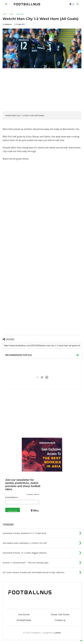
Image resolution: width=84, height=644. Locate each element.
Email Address (12, 497)
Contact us (60, 620)
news (11, 14)
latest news (20, 14)
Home (4, 14)
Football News (24, 620)
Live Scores (24, 614)
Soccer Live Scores (60, 614)
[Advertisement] (25, 90)
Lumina (57, 633)
